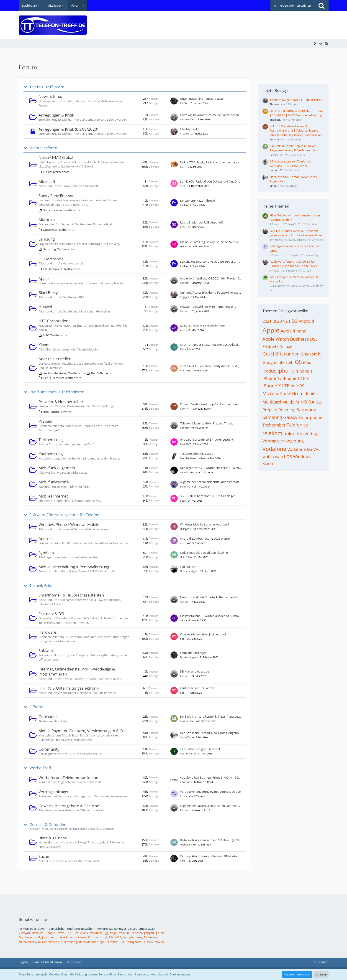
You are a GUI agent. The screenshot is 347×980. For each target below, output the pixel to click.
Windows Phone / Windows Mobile (69, 524)
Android (46, 539)
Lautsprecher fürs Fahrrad (198, 688)
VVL (317, 449)
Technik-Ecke (41, 586)
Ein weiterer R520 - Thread (198, 201)
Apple (44, 278)
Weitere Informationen (297, 974)
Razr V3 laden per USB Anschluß (201, 222)
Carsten (185, 103)
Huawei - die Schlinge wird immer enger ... (208, 307)
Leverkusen (187, 721)
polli (183, 639)
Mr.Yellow (151, 937)
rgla (102, 942)
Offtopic (36, 707)
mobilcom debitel (301, 394)
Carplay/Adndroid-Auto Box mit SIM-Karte (208, 856)
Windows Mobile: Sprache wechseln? (205, 524)
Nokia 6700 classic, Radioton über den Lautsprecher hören (219, 162)
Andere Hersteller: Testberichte (64, 373)
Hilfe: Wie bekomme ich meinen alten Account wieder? (217, 115)
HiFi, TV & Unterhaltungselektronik (69, 688)
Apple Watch (276, 339)
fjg (106, 933)
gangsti (149, 933)
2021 (267, 321)
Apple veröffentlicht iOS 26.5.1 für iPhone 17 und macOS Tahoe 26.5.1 (227, 278)
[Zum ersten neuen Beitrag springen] (174, 101)
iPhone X (272, 386)
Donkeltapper (188, 657)
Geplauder (48, 717)
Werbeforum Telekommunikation (68, 778)
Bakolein (38, 933)
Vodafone (274, 449)
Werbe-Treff (40, 768)
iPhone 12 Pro (296, 378)
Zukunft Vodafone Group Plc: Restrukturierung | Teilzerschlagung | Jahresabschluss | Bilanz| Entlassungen (296, 130)
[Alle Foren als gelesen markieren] (321, 43)
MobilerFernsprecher (193, 458)
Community (49, 749)
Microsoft (47, 182)
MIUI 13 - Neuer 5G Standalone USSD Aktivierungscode (217, 345)
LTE (286, 386)
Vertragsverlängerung (283, 441)
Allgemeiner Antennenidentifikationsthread (209, 482)
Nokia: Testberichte (56, 172)
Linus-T (184, 737)
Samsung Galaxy (280, 417)
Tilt (122, 942)
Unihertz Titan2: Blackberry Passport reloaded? (212, 292)
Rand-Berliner (88, 942)
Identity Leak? (190, 129)
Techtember (274, 425)
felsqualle (96, 933)
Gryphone (26, 937)
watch (268, 457)
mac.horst (100, 937)
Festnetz (270, 346)
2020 (277, 321)
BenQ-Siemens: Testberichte (62, 378)
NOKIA (307, 402)
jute (45, 937)
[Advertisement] (246, 22)
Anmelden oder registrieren (292, 5)
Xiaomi (45, 345)
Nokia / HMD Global (56, 157)
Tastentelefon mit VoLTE (197, 454)
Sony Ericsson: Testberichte (62, 210)
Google (269, 362)
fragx (113, 933)
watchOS (283, 457)
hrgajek (184, 133)
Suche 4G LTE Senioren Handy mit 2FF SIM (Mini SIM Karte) (220, 366)
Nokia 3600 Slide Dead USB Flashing (204, 553)
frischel (137, 933)
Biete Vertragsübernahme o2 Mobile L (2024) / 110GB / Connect (223, 840)
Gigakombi (311, 354)
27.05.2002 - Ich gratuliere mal (200, 749)
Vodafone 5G (300, 449)
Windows (302, 457)
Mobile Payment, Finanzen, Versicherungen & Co (81, 731)
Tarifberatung (51, 440)
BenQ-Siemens (101, 373)
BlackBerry (48, 293)
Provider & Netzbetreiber (61, 402)
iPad (307, 362)
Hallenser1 (186, 246)
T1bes (183, 796)
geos (183, 227)
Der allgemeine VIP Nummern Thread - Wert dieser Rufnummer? (223, 468)
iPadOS (269, 371)
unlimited (293, 433)
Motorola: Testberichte (59, 230)
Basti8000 (186, 444)
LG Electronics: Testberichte (62, 269)
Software (46, 651)
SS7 (182, 167)
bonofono (186, 782)
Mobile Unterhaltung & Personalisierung (74, 567)
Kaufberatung (51, 454)
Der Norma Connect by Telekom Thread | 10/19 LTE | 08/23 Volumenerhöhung (297, 113)
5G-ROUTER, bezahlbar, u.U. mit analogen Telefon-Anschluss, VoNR (225, 496)
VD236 (159, 942)
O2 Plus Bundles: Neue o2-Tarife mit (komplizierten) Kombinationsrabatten (296, 233)
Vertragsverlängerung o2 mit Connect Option (211, 792)
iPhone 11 (305, 371)
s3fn (182, 186)
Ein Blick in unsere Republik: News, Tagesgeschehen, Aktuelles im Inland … (230, 716)
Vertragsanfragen (54, 792)
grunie (160, 933)
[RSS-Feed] (327, 43)
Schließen (321, 974)
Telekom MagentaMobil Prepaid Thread (207, 423)
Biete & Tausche (53, 838)
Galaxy (286, 346)
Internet (285, 362)
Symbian (46, 553)
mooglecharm (132, 937)
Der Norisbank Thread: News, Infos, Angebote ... (212, 733)
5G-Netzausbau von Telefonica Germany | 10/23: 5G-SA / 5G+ (290, 164)
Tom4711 (185, 409)
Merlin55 (115, 937)
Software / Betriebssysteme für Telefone (66, 515)
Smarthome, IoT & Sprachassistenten (71, 595)
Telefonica (297, 425)
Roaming (287, 410)
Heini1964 (186, 557)
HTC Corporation (53, 321)
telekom (272, 433)
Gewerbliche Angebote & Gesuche (69, 806)
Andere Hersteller (55, 359)
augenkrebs (187, 472)
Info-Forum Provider (57, 412)
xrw (182, 543)
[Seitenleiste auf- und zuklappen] (315, 43)
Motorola (47, 220)
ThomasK (275, 120)
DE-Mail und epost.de (194, 671)
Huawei (45, 307)
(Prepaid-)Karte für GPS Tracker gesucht (207, 439)
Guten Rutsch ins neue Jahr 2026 (202, 99)
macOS (297, 386)
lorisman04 (84, 937)
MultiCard (272, 402)
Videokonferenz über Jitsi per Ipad (203, 634)
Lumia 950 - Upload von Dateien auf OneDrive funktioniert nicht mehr (227, 181)
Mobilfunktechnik (54, 482)
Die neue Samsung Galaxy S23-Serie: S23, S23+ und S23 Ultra (220, 242)
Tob (182, 349)
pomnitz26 (276, 170)
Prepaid (45, 421)
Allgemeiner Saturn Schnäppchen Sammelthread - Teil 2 (217, 806)
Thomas (185, 119)
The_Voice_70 (188, 753)
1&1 (287, 321)
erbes (84, 933)
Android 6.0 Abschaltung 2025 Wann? (205, 538)
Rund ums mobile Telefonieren (57, 392)
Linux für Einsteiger (193, 653)
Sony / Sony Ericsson (57, 196)
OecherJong (69, 942)
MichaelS (185, 844)
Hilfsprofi (185, 529)
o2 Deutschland (49, 942)
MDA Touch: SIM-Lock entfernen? (203, 326)
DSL (314, 339)
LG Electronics (51, 259)
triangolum (134, 942)
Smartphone (310, 417)
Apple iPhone (293, 331)
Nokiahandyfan (189, 571)
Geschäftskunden (281, 354)
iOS (298, 362)
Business (299, 339)
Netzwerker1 (27, 942)
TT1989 (148, 942)
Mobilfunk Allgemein (57, 468)
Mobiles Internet (53, 496)
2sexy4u (24, 933)
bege (183, 501)
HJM (37, 937)
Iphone (286, 371)
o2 (319, 401)
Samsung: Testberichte (59, 249)
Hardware (47, 632)
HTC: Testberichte (55, 335)
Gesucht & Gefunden (48, 825)
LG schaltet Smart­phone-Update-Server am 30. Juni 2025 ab (220, 262)
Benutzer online (33, 919)
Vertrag (312, 434)
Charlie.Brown (55, 933)
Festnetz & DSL (52, 614)
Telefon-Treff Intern (47, 87)
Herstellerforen (43, 148)
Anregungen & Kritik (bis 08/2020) (68, 129)
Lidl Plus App (189, 567)
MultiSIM (291, 402)
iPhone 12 (272, 378)
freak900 (125, 933)
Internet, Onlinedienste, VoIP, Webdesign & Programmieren (77, 672)
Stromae (185, 486)
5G (295, 321)
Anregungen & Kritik (56, 115)
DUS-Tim (72, 933)
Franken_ (185, 370)
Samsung (47, 239)
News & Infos (50, 96)
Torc (183, 861)
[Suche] (321, 6)
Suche (44, 856)
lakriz (53, 937)
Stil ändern (321, 962)
